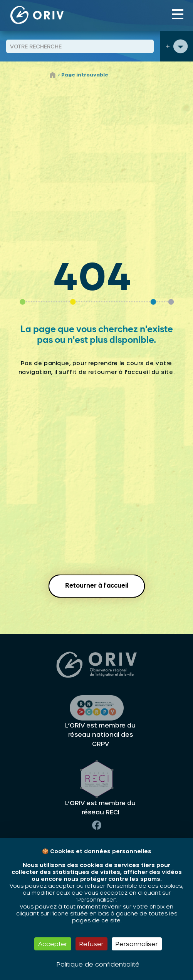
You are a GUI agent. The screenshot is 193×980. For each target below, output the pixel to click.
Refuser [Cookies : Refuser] (91, 944)
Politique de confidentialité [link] (98, 964)
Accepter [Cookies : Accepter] (53, 944)
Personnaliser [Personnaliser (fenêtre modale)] (137, 944)
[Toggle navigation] (178, 14)
